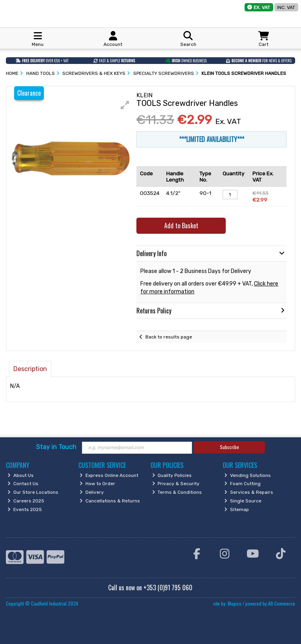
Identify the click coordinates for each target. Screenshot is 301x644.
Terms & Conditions (177, 492)
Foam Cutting (242, 484)
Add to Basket (181, 226)
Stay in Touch (56, 447)
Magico (235, 603)
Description (30, 369)
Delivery (92, 492)
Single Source (243, 501)
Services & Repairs (249, 492)
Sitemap (237, 509)
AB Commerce (282, 603)
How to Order (97, 484)
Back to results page (169, 337)
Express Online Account (109, 475)
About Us (21, 475)
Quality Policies (172, 475)
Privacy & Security (176, 484)
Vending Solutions (248, 475)
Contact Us (23, 484)
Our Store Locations (33, 492)
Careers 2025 (26, 501)
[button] (125, 105)
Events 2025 (25, 509)
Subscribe (229, 447)
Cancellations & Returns (110, 501)
